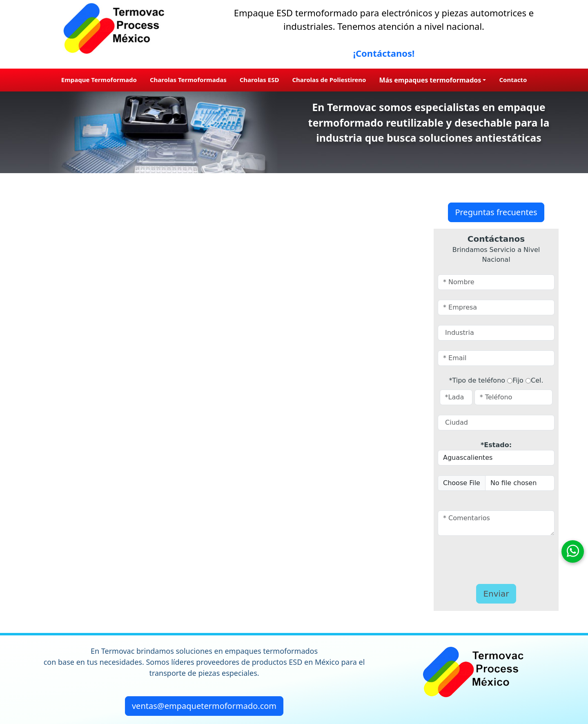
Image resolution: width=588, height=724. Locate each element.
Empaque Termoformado (99, 80)
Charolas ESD (259, 80)
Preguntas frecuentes (496, 212)
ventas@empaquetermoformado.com (204, 706)
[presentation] (486, 558)
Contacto (513, 80)
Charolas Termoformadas (188, 80)
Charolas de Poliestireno (329, 80)
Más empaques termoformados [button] (430, 80)
